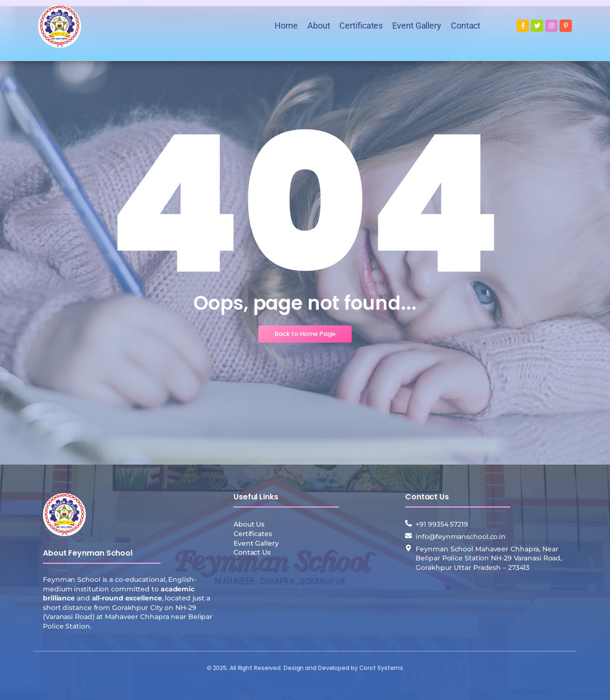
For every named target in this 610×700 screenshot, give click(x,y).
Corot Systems (381, 668)
